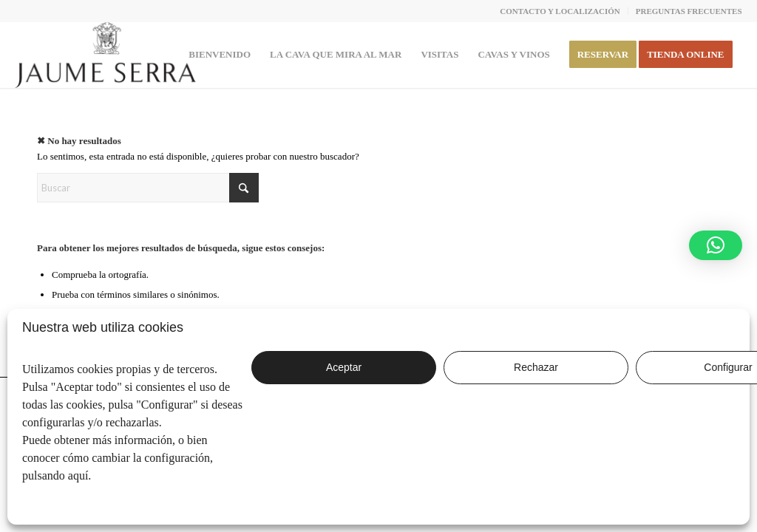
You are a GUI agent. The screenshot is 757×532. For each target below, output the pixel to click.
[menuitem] (560, 11)
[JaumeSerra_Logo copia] (105, 55)
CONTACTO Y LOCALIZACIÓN (560, 11)
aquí (78, 475)
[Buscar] (148, 188)
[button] (716, 245)
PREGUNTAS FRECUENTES (689, 11)
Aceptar (344, 367)
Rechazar (536, 367)
